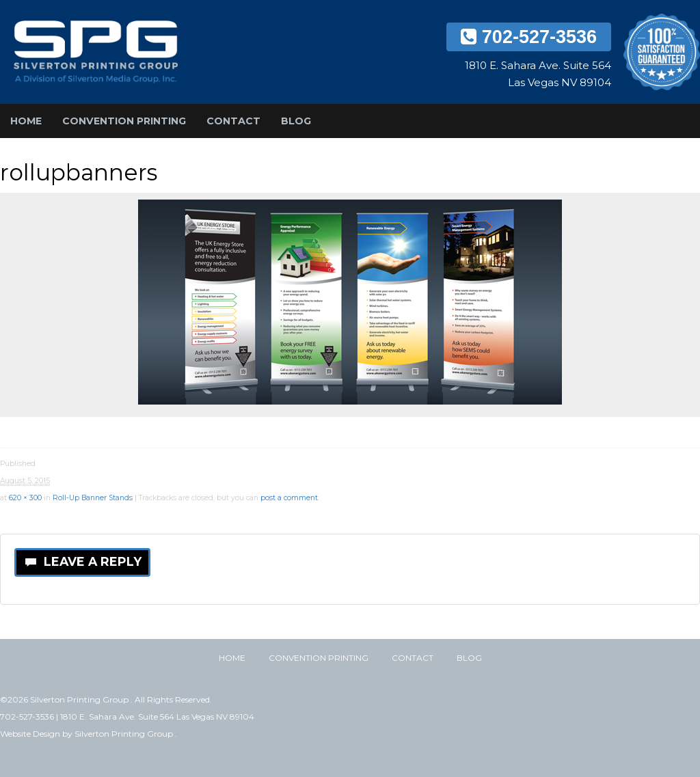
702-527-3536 (529, 37)
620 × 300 (25, 498)
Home (26, 121)
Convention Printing (124, 121)
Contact (233, 121)
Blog (296, 121)
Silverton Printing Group (125, 734)
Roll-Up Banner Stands (93, 498)
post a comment (289, 498)
